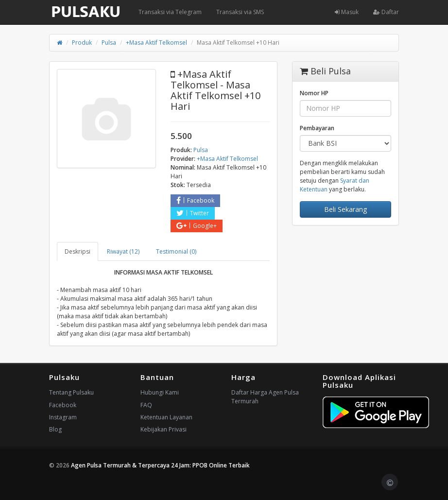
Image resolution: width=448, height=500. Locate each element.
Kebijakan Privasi (164, 429)
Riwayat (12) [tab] (123, 251)
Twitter (193, 213)
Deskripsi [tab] (78, 251)
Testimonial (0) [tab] (176, 251)
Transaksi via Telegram (170, 12)
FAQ (146, 405)
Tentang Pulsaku (71, 392)
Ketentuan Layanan (166, 417)
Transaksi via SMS (240, 12)
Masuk (347, 12)
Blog (55, 429)
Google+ (197, 226)
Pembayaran (317, 128)
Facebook (195, 200)
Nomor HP (314, 93)
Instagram (63, 417)
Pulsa (109, 43)
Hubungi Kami (160, 392)
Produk (82, 43)
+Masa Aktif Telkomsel (156, 43)
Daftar (386, 12)
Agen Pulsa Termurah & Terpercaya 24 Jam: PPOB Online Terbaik (160, 465)
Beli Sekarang (345, 209)
